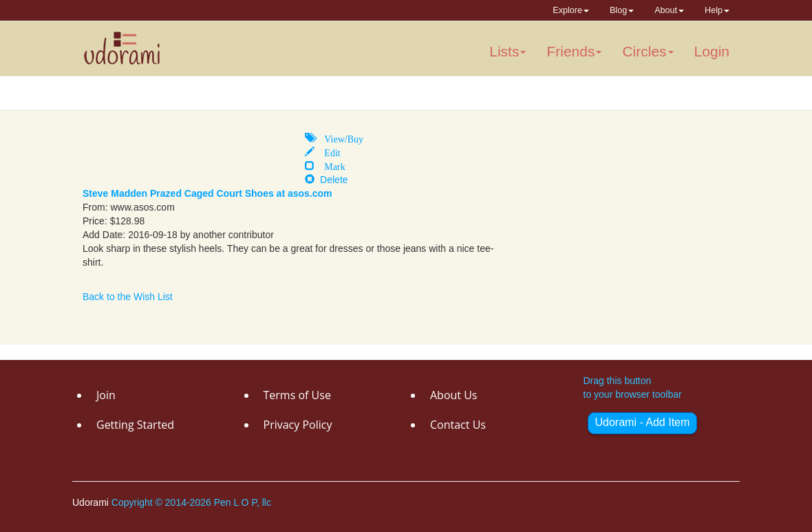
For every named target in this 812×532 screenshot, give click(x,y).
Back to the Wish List (128, 297)
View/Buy (339, 138)
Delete (326, 180)
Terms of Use (297, 395)
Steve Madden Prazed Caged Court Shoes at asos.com (207, 193)
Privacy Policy (298, 425)
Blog (622, 10)
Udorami (92, 502)
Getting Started (135, 425)
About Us (454, 395)
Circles (648, 51)
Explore (571, 10)
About (669, 10)
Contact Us (458, 425)
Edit (327, 151)
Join (106, 395)
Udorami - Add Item (643, 422)
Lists (507, 51)
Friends (574, 51)
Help (717, 10)
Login (712, 51)
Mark (330, 165)
